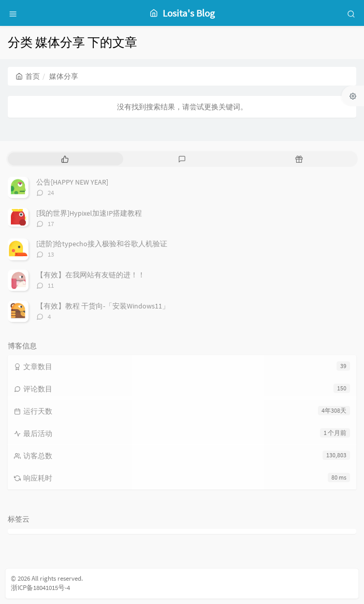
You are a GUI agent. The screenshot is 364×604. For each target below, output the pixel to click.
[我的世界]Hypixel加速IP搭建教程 (89, 213)
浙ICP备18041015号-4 (40, 588)
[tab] (65, 159)
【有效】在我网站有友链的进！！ (91, 275)
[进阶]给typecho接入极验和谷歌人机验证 (102, 244)
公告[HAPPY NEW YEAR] (72, 182)
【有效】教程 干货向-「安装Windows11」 (103, 306)
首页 (28, 76)
